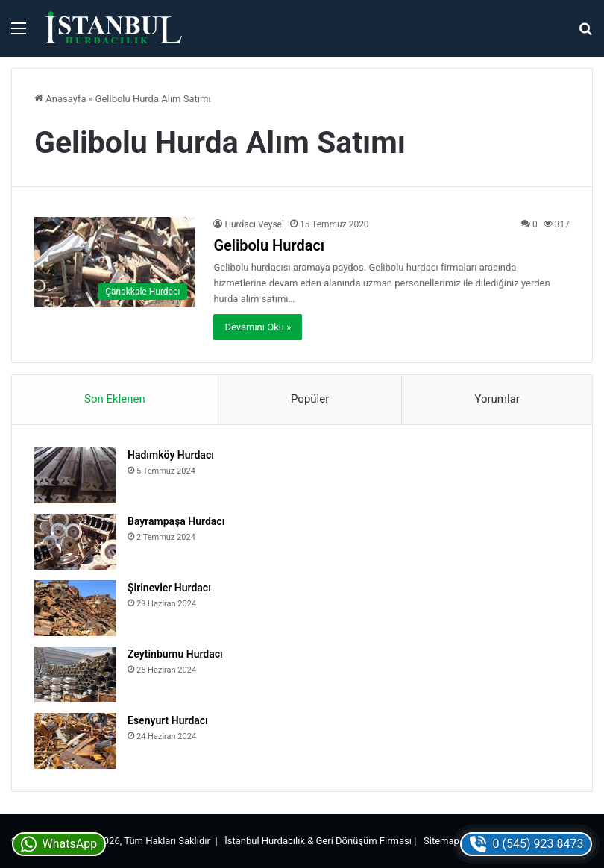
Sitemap (441, 841)
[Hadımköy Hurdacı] (75, 475)
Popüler (310, 399)
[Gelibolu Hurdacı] (114, 262)
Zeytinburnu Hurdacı (175, 654)
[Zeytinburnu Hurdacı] (75, 674)
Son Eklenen (115, 399)
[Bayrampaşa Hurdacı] (75, 542)
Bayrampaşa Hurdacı (176, 521)
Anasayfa (60, 99)
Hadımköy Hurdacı (171, 455)
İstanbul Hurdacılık (265, 841)
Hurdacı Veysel (254, 224)
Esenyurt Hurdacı (168, 720)
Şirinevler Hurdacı (169, 588)
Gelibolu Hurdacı (269, 245)
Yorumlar (497, 399)
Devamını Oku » (258, 327)
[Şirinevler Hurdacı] (75, 608)
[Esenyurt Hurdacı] (75, 741)
